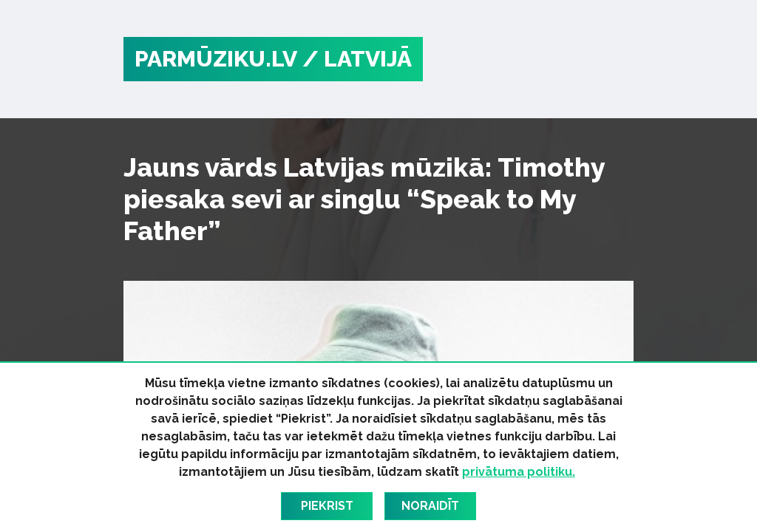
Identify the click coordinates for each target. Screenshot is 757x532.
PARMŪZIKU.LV (216, 59)
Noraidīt (430, 506)
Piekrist (327, 506)
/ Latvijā (357, 59)
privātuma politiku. (519, 472)
